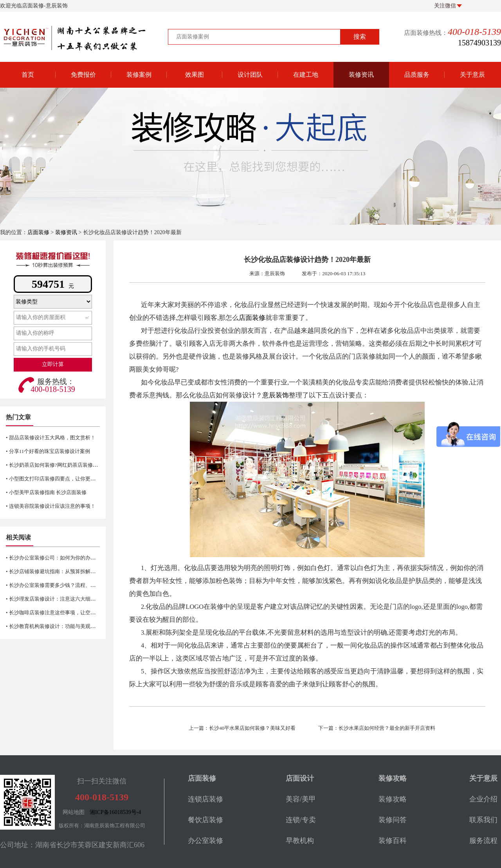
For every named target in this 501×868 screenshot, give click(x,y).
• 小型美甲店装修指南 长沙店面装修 (46, 492)
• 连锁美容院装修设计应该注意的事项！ (51, 506)
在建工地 (306, 75)
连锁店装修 (205, 799)
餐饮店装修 (205, 820)
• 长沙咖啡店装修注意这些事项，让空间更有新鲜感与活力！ (74, 613)
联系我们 (483, 820)
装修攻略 (393, 799)
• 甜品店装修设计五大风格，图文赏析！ (51, 438)
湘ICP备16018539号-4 (115, 812)
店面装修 (38, 232)
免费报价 (83, 75)
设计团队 (250, 75)
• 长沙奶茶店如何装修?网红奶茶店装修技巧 (54, 465)
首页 (28, 75)
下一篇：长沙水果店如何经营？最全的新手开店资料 (377, 728)
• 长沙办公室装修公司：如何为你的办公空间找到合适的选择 (74, 558)
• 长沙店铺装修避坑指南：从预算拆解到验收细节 (61, 571)
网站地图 (74, 812)
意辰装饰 (276, 395)
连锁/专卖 (301, 820)
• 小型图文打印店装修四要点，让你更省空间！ (58, 479)
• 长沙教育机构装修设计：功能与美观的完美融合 (61, 626)
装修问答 (393, 820)
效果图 (195, 75)
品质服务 (417, 75)
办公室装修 (205, 841)
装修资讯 (361, 75)
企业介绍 (483, 799)
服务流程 (483, 841)
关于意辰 (472, 75)
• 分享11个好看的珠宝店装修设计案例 (48, 451)
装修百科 (393, 841)
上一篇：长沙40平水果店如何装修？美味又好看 (242, 728)
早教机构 (300, 841)
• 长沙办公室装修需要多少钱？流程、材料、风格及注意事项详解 (79, 585)
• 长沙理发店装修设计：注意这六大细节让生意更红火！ (68, 599)
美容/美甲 (301, 799)
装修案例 (139, 75)
